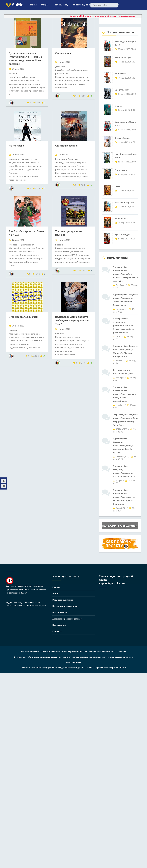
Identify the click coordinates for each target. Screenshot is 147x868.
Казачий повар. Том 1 (125, 202)
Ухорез (118, 106)
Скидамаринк (63, 53)
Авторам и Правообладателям (67, 619)
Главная (33, 5)
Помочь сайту (59, 625)
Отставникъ (121, 170)
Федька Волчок (122, 138)
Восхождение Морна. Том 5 (126, 124)
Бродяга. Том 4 (122, 90)
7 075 (82, 185)
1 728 (36, 188)
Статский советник (67, 146)
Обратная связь (60, 612)
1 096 (82, 96)
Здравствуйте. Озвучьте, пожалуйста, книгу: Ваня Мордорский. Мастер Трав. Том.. (126, 420)
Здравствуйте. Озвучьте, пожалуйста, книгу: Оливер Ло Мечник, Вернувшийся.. (126, 351)
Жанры (46, 5)
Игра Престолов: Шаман (23, 317)
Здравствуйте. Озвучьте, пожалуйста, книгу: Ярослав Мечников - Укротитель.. (126, 300)
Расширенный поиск (63, 600)
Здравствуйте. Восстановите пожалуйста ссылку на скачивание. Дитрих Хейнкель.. (124, 497)
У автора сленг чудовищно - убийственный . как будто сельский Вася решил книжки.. (123, 325)
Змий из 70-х (121, 218)
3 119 (82, 363)
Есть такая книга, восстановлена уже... (124, 372)
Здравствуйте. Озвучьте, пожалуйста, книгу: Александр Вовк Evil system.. (124, 445)
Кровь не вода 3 (123, 234)
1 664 (83, 270)
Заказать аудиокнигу (83, 5)
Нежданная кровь (124, 58)
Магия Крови (16, 146)
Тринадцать (121, 74)
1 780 (36, 103)
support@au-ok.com (112, 583)
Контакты (57, 631)
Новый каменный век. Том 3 (126, 156)
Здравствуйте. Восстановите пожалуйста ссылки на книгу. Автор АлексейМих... (124, 394)
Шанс (118, 186)
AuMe (15, 5)
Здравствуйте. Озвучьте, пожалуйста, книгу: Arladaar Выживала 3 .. (125, 471)
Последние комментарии (65, 606)
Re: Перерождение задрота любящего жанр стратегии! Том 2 (72, 320)
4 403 (35, 356)
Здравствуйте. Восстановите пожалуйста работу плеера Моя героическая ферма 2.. (125, 274)
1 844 (36, 274)
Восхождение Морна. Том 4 (126, 43)
